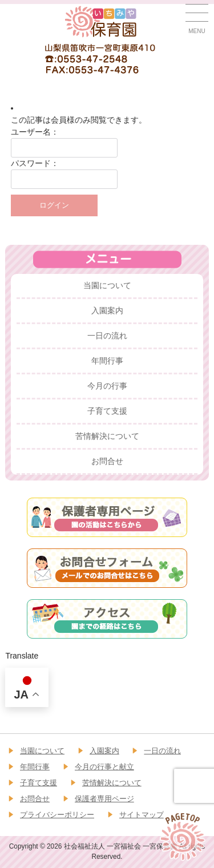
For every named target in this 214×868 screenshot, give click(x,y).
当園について (107, 285)
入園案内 (107, 310)
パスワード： (35, 163)
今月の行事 (107, 386)
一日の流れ (107, 336)
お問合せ (107, 461)
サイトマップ (142, 815)
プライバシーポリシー (57, 815)
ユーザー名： (35, 132)
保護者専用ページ (104, 799)
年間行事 (107, 361)
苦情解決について (107, 436)
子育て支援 (107, 411)
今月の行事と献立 (104, 767)
